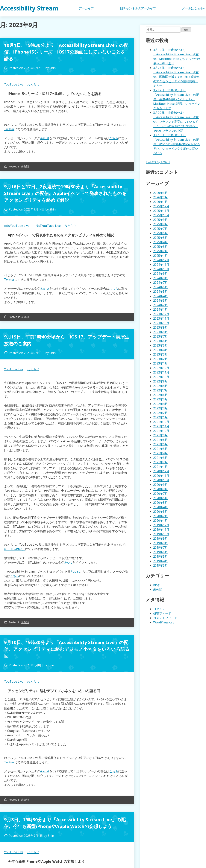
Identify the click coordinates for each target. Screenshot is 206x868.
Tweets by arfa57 (158, 162)
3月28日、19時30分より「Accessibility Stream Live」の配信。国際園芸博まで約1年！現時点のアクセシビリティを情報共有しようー (177, 77)
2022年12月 (161, 368)
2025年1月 (160, 256)
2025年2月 (160, 251)
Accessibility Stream (29, 8)
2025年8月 (160, 224)
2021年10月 (161, 431)
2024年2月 (160, 305)
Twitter (9, 129)
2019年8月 (160, 543)
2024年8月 (160, 278)
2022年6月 (160, 395)
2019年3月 (160, 565)
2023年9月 (160, 327)
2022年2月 (160, 413)
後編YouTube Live (48, 226)
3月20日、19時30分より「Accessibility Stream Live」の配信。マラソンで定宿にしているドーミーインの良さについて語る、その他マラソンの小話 (176, 122)
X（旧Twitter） (15, 549)
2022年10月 (161, 377)
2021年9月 (160, 435)
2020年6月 (160, 498)
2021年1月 (160, 467)
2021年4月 (160, 453)
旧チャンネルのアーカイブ (138, 8)
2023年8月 (160, 332)
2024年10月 (161, 269)
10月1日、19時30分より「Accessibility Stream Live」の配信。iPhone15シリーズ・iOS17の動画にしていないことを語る (66, 52)
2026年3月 (160, 193)
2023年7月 (160, 336)
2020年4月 (160, 507)
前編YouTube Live (17, 226)
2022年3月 (160, 408)
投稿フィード (162, 613)
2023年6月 (160, 341)
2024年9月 (160, 274)
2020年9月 (160, 485)
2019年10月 (161, 534)
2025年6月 (160, 233)
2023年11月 (161, 318)
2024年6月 (160, 287)
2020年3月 (160, 512)
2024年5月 (160, 292)
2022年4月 (160, 404)
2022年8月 (160, 386)
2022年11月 (161, 372)
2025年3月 (160, 247)
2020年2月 (160, 516)
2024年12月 (161, 260)
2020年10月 (161, 480)
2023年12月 (161, 314)
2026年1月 (160, 202)
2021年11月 (161, 426)
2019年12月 (161, 525)
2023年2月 (160, 359)
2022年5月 (160, 399)
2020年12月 (161, 471)
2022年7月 (160, 390)
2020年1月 (160, 521)
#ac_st (45, 138)
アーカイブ (86, 8)
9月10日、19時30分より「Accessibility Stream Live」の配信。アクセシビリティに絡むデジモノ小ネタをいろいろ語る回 (67, 649)
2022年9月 (160, 381)
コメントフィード (165, 618)
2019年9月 (160, 539)
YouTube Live (14, 84)
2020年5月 (160, 503)
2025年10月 (161, 215)
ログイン (159, 609)
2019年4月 (160, 561)
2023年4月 (160, 350)
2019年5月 (160, 556)
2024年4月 (160, 296)
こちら (114, 138)
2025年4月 (160, 242)
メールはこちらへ (194, 8)
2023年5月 (160, 345)
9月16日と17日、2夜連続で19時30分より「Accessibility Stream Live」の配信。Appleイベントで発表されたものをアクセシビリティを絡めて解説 (65, 193)
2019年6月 (160, 552)
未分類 (25, 166)
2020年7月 (160, 494)
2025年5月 (160, 238)
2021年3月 (160, 458)
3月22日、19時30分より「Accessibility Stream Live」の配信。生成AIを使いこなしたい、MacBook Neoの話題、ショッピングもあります (177, 99)
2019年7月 (160, 547)
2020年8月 (160, 489)
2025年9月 (160, 220)
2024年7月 (160, 283)
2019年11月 (161, 530)
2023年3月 (160, 354)
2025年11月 (161, 211)
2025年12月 (161, 206)
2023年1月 (160, 363)
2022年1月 (160, 417)
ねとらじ (33, 84)
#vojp (68, 562)
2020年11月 (161, 476)
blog (156, 585)
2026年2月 (160, 197)
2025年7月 (160, 229)
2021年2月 (160, 462)
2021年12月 (161, 422)
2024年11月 (161, 265)
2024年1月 (160, 309)
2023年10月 (161, 323)
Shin (53, 68)
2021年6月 (160, 444)
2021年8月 (160, 440)
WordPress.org (164, 622)
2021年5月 (160, 449)
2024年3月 (160, 300)
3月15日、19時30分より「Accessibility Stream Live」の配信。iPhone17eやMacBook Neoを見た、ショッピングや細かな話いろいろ (177, 144)
